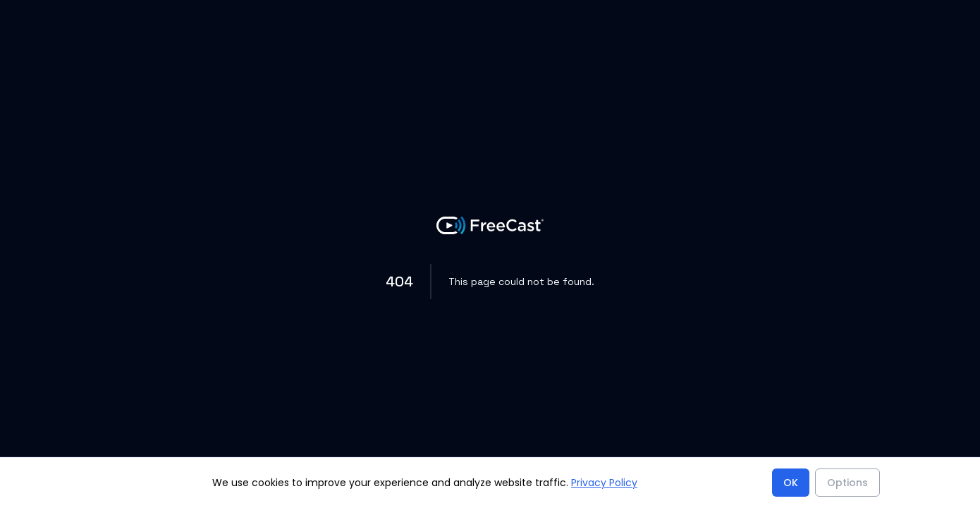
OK (791, 483)
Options (847, 483)
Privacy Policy (604, 483)
